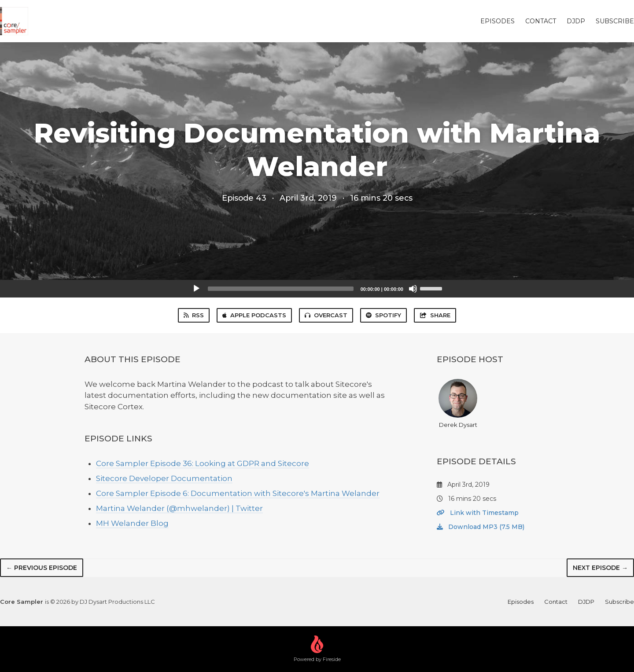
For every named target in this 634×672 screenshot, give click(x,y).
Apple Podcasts (254, 315)
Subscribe (615, 21)
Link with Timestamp (478, 513)
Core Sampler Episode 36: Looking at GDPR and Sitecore (203, 463)
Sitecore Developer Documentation (164, 478)
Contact (541, 21)
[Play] (196, 289)
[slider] (281, 289)
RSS (194, 315)
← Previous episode (42, 568)
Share (435, 315)
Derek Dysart (458, 404)
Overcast (326, 315)
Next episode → (600, 568)
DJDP (576, 21)
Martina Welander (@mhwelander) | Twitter (179, 508)
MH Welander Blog (132, 523)
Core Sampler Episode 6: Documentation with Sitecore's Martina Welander (238, 493)
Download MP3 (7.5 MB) (481, 527)
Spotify (383, 315)
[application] (317, 289)
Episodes (498, 21)
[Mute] (413, 289)
